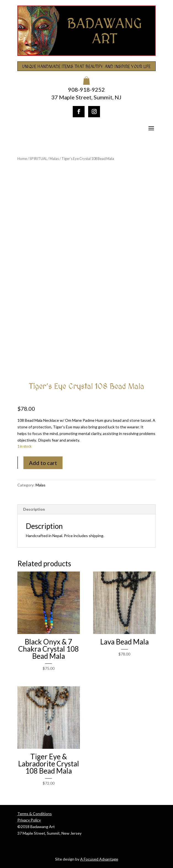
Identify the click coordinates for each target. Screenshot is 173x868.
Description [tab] (34, 509)
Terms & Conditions (35, 814)
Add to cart (43, 463)
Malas (54, 159)
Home (22, 159)
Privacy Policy (29, 820)
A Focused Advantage (99, 859)
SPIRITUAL (38, 159)
